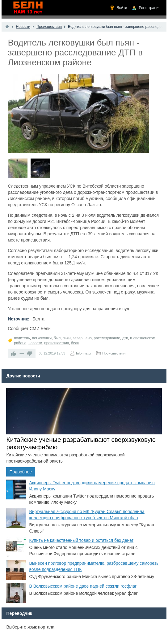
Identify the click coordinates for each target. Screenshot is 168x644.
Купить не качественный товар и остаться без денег (81, 540)
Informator (84, 353)
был (57, 338)
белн (75, 343)
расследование (107, 338)
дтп (125, 338)
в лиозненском (143, 338)
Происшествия (114, 353)
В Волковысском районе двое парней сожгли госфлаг (83, 586)
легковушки (42, 338)
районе (20, 343)
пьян (67, 338)
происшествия (57, 343)
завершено (82, 338)
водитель (22, 338)
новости (35, 343)
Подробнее (21, 472)
